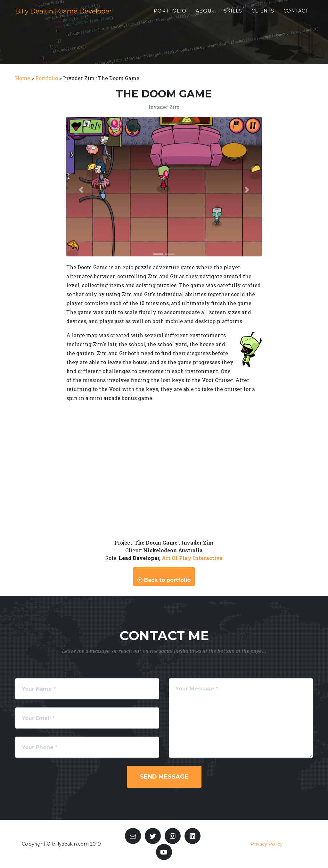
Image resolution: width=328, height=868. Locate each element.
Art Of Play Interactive (192, 558)
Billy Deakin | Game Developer (82, 17)
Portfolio (176, 16)
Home (23, 78)
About (211, 16)
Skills (238, 16)
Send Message (164, 777)
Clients (268, 16)
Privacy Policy (266, 844)
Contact (301, 16)
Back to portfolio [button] (164, 580)
